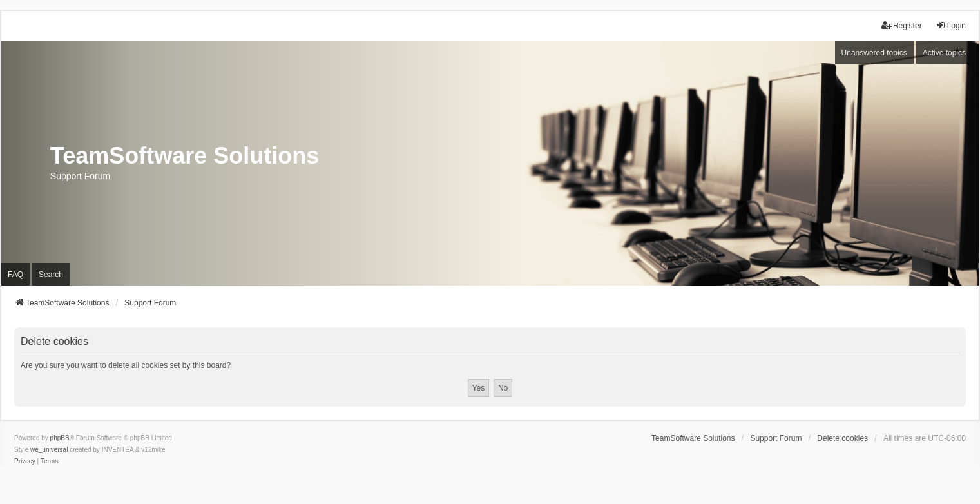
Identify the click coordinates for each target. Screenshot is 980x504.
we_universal (49, 450)
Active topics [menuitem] (944, 53)
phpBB (60, 438)
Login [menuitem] (951, 25)
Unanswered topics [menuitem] (874, 53)
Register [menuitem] (902, 25)
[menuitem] (25, 461)
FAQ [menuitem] (15, 275)
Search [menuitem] (51, 275)
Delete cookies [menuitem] (842, 438)
